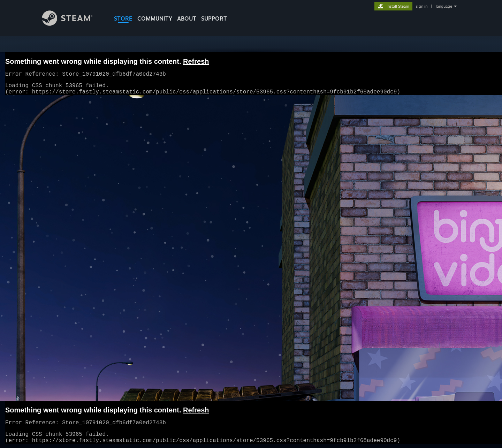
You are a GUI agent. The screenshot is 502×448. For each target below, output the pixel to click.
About (187, 18)
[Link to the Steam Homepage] (73, 24)
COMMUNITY (155, 18)
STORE (123, 18)
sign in (422, 6)
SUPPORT (214, 18)
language (444, 6)
